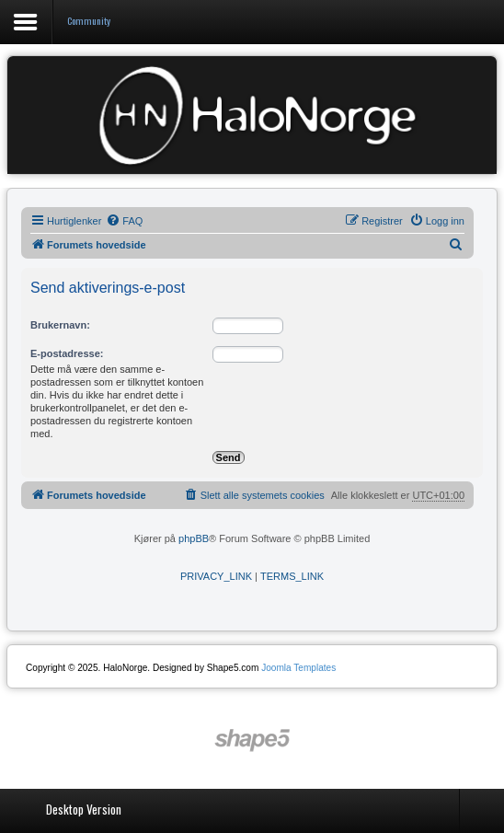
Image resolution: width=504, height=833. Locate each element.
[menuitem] (124, 221)
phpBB (194, 538)
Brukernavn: (60, 325)
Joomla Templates (298, 668)
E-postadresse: (67, 353)
